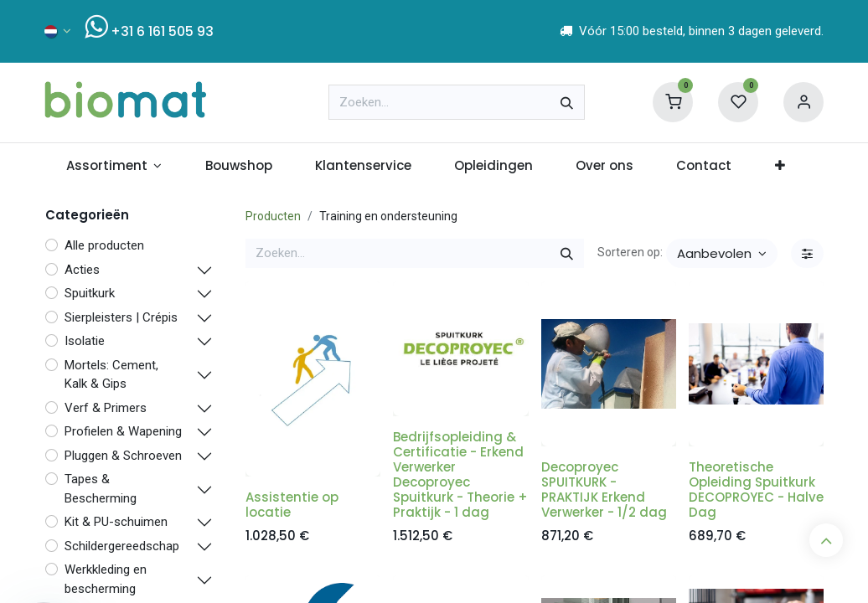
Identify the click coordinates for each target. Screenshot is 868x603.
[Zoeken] (567, 102)
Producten (273, 216)
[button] (722, 253)
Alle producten (104, 245)
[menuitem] (114, 166)
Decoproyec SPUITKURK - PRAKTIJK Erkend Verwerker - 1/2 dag (604, 490)
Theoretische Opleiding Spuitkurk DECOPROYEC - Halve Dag (756, 490)
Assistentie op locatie (292, 505)
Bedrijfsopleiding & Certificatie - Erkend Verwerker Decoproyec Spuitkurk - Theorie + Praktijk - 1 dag (460, 474)
